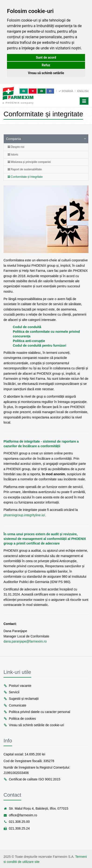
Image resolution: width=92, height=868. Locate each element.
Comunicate (15, 705)
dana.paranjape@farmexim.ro (25, 641)
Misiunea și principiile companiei (29, 162)
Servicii (11, 692)
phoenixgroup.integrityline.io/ (24, 515)
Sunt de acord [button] (46, 57)
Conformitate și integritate (25, 177)
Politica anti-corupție (29, 341)
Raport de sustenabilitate (25, 169)
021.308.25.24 (17, 828)
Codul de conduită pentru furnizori (39, 345)
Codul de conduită (27, 327)
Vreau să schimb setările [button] (46, 73)
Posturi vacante (17, 686)
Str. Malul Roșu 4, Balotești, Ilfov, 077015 (36, 808)
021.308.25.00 (17, 822)
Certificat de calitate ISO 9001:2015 (32, 779)
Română (66, 91)
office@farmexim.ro (20, 815)
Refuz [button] (46, 65)
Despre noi (16, 147)
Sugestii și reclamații (21, 699)
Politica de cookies (20, 719)
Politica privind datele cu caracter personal (37, 712)
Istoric (13, 155)
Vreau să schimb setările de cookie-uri (34, 725)
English (83, 91)
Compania (14, 139)
